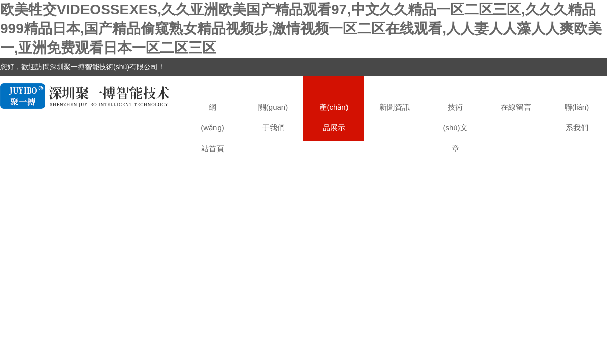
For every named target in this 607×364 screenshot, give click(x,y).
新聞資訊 (395, 107)
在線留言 (516, 107)
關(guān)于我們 (273, 117)
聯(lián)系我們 (577, 117)
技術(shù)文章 (455, 122)
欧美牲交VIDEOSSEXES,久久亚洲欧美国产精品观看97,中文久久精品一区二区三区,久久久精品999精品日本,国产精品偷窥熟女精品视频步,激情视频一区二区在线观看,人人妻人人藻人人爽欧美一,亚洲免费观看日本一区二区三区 (301, 29)
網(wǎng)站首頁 (212, 122)
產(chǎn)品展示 (334, 117)
